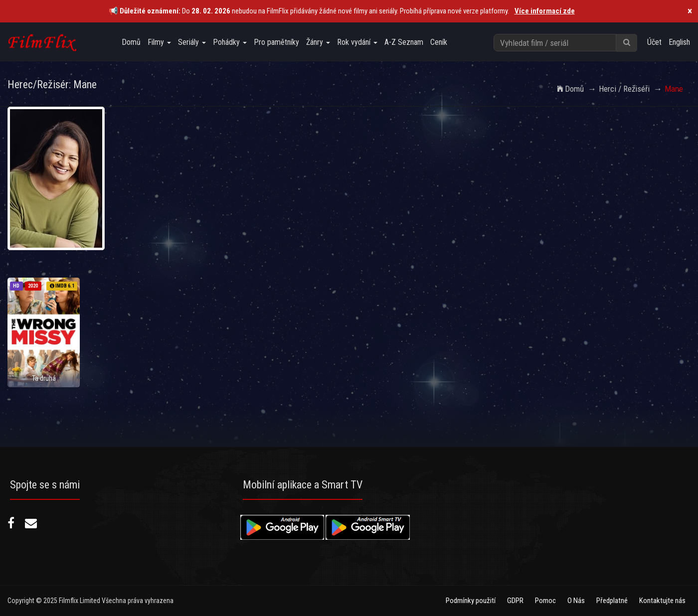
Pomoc (545, 601)
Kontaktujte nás (662, 601)
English (679, 42)
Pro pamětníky (276, 42)
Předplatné (612, 601)
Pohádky (230, 42)
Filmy (159, 42)
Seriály (192, 42)
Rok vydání (357, 42)
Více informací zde (545, 11)
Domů (131, 42)
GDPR (515, 601)
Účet (654, 42)
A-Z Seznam (404, 42)
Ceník (439, 42)
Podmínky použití (471, 601)
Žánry (318, 42)
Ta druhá (44, 378)
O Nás (576, 601)
